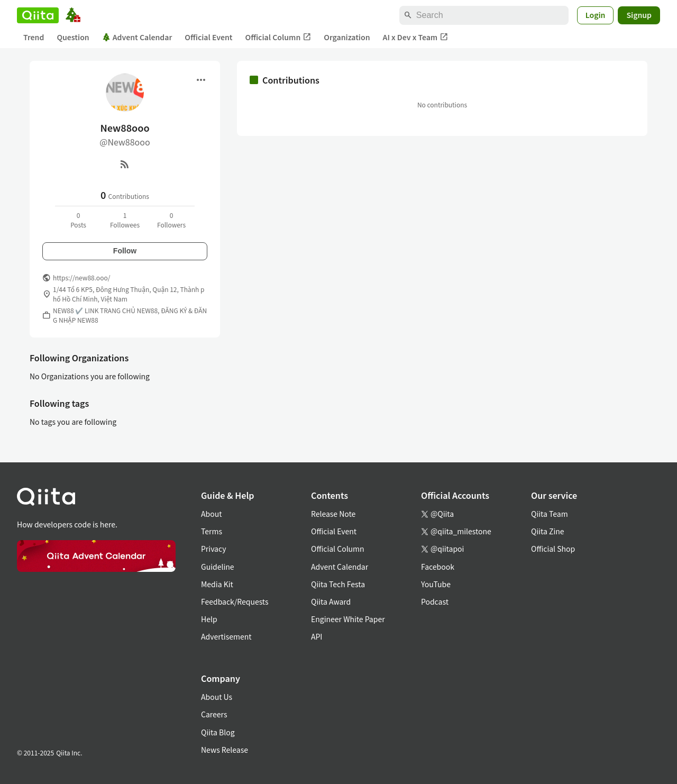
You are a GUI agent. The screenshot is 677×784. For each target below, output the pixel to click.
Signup (639, 15)
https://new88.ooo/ (81, 277)
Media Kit (217, 584)
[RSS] (125, 164)
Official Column (278, 37)
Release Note (333, 514)
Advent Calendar (137, 37)
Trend (34, 37)
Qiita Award (331, 601)
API (317, 636)
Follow (125, 251)
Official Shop (553, 549)
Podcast (435, 601)
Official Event (208, 37)
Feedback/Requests (235, 601)
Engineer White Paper (348, 619)
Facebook (438, 567)
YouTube (436, 584)
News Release (225, 750)
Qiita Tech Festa (338, 584)
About (211, 514)
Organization (347, 37)
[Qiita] (38, 15)
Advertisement (226, 636)
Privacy (213, 549)
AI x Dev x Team (416, 37)
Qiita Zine (548, 531)
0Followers (171, 220)
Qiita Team (550, 514)
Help (209, 619)
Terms (212, 531)
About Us (217, 697)
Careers (214, 714)
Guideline (218, 567)
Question (73, 37)
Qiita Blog (218, 732)
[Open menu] (201, 80)
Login (596, 15)
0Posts (78, 220)
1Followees (125, 220)
